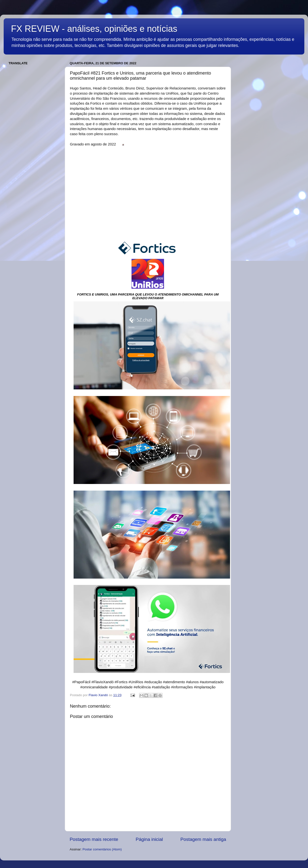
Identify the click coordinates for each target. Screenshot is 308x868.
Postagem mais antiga (203, 839)
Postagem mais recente (94, 839)
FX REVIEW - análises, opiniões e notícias (94, 29)
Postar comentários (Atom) (102, 849)
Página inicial (149, 839)
